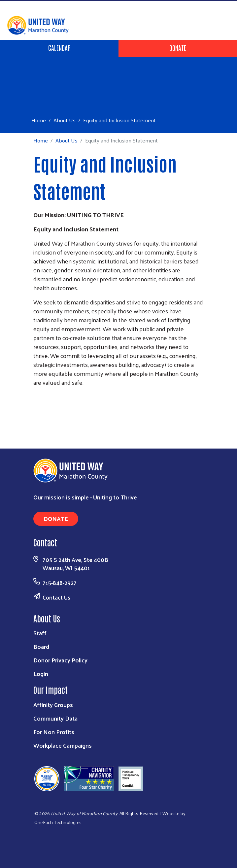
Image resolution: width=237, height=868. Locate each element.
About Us (65, 120)
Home (39, 120)
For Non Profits (54, 732)
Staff (40, 633)
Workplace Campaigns (63, 745)
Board (41, 646)
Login (41, 673)
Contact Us (56, 597)
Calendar (59, 48)
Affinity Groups (53, 705)
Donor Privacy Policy (60, 660)
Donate (178, 48)
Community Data (55, 718)
